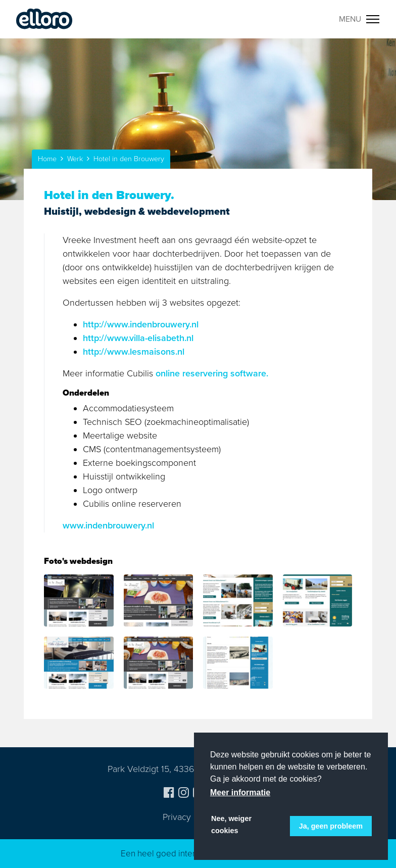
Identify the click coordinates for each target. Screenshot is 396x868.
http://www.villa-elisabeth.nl (138, 338)
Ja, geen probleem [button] (331, 826)
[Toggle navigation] (359, 19)
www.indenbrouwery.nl (108, 525)
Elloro (44, 19)
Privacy (177, 817)
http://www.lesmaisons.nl (134, 352)
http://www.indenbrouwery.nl (141, 324)
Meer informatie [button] (240, 792)
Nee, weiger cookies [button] (231, 825)
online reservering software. (212, 373)
